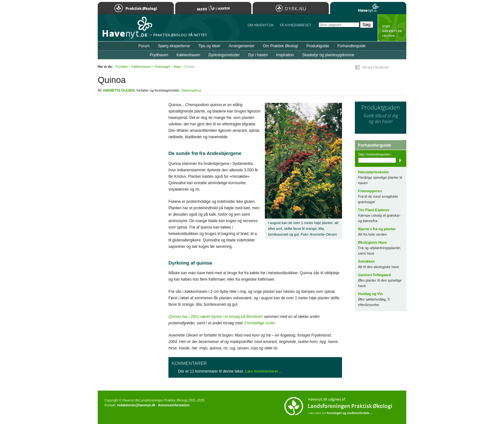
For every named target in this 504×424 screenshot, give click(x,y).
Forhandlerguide (351, 46)
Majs (177, 67)
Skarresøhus (191, 90)
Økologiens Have (372, 242)
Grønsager (163, 67)
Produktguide (318, 46)
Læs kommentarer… (264, 371)
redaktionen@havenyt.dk (136, 405)
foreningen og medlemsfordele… (350, 413)
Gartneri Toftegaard (374, 275)
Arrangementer (242, 46)
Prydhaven (159, 55)
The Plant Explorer (374, 210)
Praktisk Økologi (136, 8)
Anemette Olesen (119, 90)
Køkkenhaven (188, 55)
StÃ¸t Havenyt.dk (392, 28)
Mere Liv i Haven (213, 8)
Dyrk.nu (291, 8)
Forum (144, 46)
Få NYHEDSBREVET (296, 25)
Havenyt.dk (368, 8)
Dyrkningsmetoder (224, 55)
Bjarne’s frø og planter (377, 229)
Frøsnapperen (370, 191)
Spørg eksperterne (174, 46)
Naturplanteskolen (373, 172)
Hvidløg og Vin (370, 294)
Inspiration (285, 55)
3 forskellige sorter (259, 323)
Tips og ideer (209, 46)
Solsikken (366, 261)
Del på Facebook (375, 67)
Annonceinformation (174, 405)
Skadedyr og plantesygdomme (328, 55)
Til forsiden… (126, 30)
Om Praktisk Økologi (280, 46)
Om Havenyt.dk (261, 25)
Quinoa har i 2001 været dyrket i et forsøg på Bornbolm (216, 317)
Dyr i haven (258, 55)
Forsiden (122, 67)
